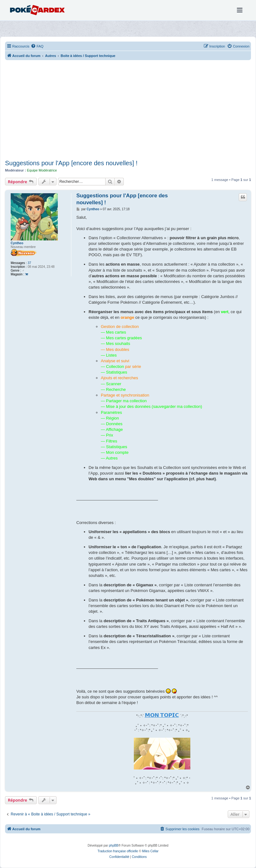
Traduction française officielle (118, 851)
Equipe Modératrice (42, 170)
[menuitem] (37, 46)
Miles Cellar (150, 851)
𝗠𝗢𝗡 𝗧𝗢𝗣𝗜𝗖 (162, 715)
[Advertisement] (128, 110)
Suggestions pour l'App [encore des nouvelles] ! (71, 163)
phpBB (114, 845)
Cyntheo (17, 243)
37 (29, 263)
